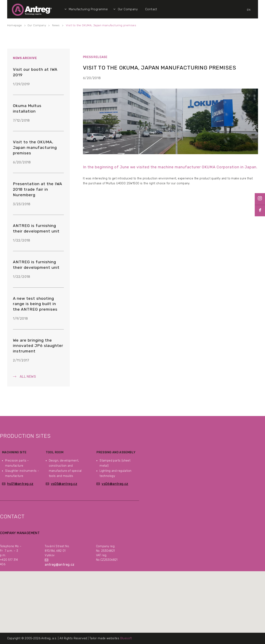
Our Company (37, 25)
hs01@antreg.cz (20, 484)
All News (28, 377)
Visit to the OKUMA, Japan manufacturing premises (101, 25)
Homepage (15, 25)
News (56, 25)
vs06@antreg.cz (115, 484)
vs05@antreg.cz (64, 484)
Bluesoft (126, 638)
